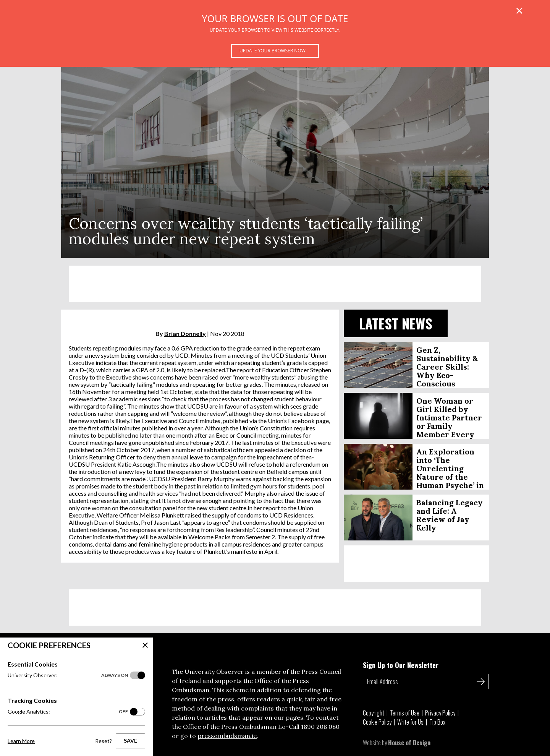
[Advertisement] (275, 284)
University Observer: (68, 675)
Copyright (374, 713)
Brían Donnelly (185, 333)
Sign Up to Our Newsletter (401, 665)
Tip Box (437, 722)
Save (130, 741)
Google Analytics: (68, 712)
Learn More (21, 741)
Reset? (104, 741)
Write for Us (410, 722)
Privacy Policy (440, 713)
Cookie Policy (377, 722)
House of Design (409, 743)
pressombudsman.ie (227, 736)
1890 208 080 (320, 727)
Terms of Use (405, 713)
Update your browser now (273, 51)
